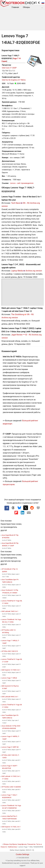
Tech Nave (16, 203)
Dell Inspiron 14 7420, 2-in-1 (11, 827)
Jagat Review (17, 335)
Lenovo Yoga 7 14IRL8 (9, 678)
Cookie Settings (23, 854)
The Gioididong (18, 314)
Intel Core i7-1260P (9, 68)
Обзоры (26, 7)
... (42, 7)
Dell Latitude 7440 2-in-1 (10, 611)
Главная (15, 7)
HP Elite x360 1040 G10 (10, 651)
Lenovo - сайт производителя (22, 183)
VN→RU (30, 314)
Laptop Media (17, 271)
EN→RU (26, 203)
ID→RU (28, 335)
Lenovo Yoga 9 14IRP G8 (10, 747)
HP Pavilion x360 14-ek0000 (11, 787)
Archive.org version (34, 271)
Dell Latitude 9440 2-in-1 (10, 697)
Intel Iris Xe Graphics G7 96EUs (14, 80)
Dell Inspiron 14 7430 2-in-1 (11, 670)
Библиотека (13, 847)
